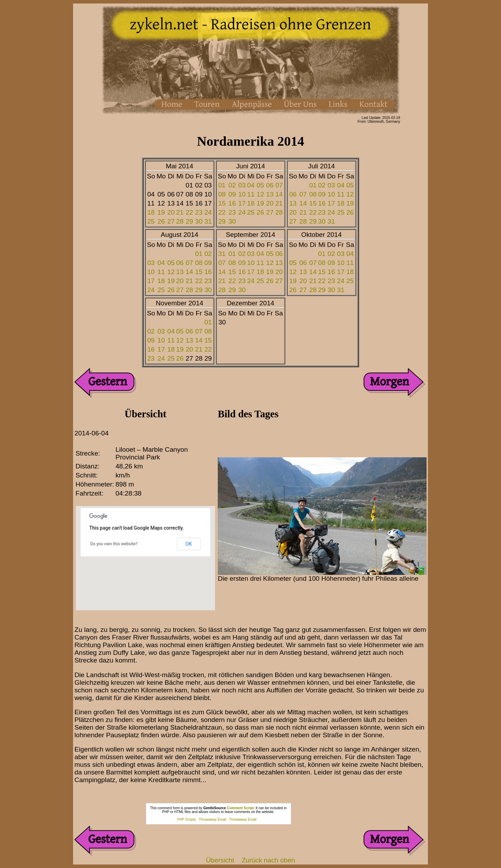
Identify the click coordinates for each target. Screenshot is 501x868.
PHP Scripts (186, 819)
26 (161, 221)
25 (151, 221)
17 (242, 203)
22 (189, 212)
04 (251, 185)
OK (189, 544)
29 (189, 221)
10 (242, 194)
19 (161, 212)
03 (242, 185)
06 (270, 185)
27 (171, 221)
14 (279, 194)
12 (260, 194)
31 (208, 221)
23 (199, 212)
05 (260, 185)
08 (222, 194)
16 (232, 203)
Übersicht (220, 860)
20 (171, 212)
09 (232, 194)
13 (270, 194)
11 (251, 194)
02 (232, 185)
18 (151, 212)
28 (180, 221)
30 (199, 221)
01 (222, 185)
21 (180, 212)
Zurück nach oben (268, 860)
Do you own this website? (114, 544)
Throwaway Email (212, 819)
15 (222, 203)
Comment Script (240, 808)
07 (279, 185)
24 (208, 212)
